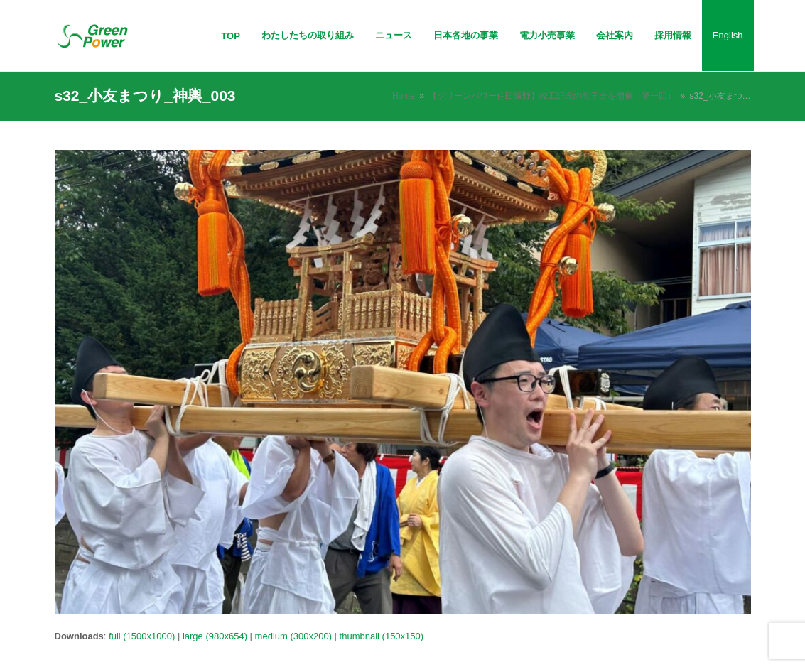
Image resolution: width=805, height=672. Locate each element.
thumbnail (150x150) (382, 636)
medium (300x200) (293, 636)
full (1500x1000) (142, 636)
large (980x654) (215, 636)
